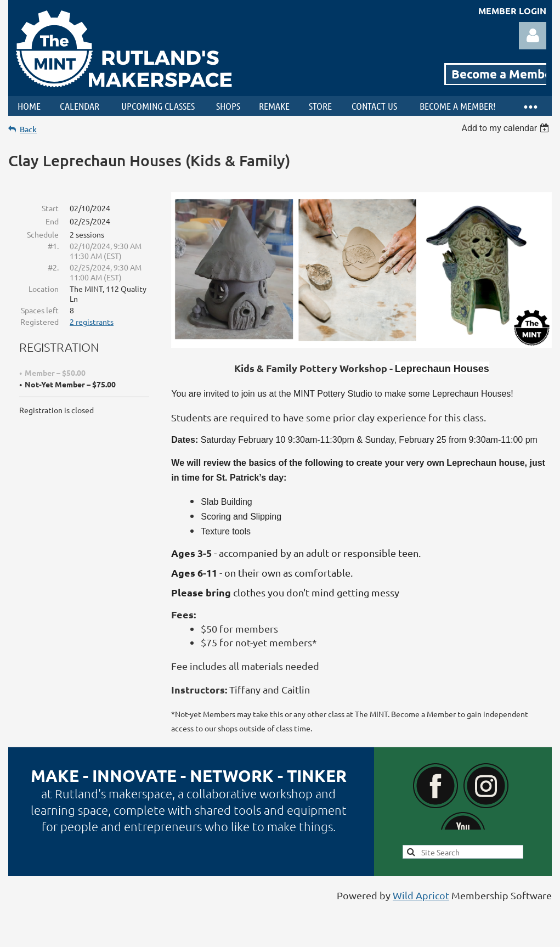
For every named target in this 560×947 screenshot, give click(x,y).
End (52, 221)
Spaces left (40, 310)
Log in (533, 36)
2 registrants (92, 322)
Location (44, 289)
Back (28, 129)
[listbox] (507, 128)
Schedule (43, 234)
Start (50, 208)
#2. (53, 267)
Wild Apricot (421, 895)
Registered (39, 322)
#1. (53, 246)
